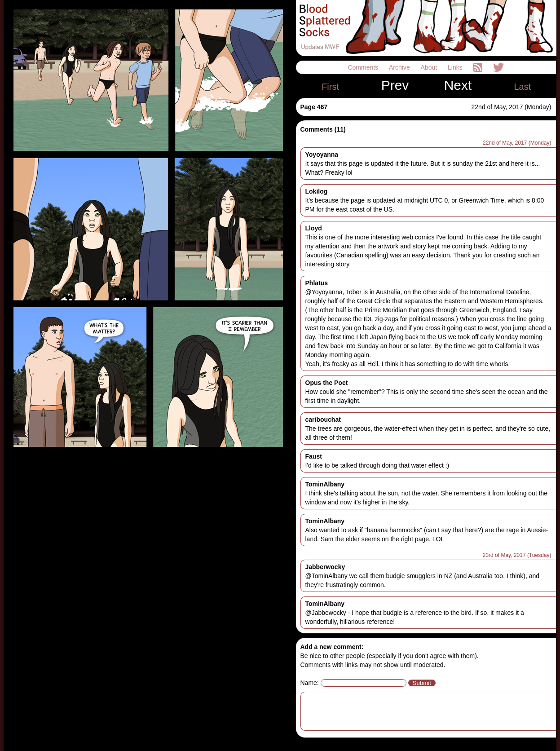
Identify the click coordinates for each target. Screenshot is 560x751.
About (430, 67)
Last (522, 87)
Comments (364, 67)
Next (458, 85)
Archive (400, 67)
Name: (310, 683)
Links (456, 67)
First (330, 87)
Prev (395, 85)
